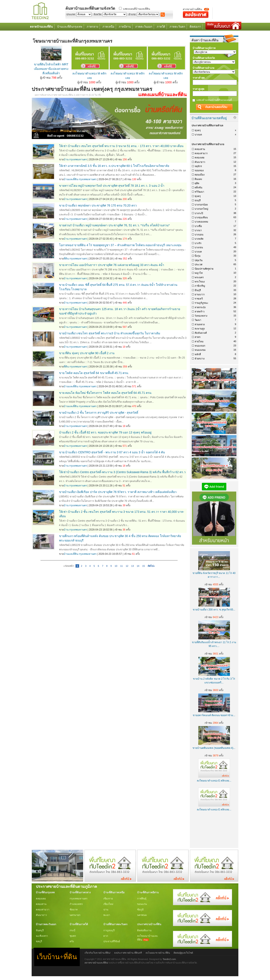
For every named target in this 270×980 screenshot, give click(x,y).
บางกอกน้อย (201, 205)
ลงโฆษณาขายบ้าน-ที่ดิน (158, 953)
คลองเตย (200, 158)
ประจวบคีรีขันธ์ (112, 941)
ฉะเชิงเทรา (42, 936)
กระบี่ (72, 930)
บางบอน (199, 235)
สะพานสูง (200, 329)
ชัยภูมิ (140, 910)
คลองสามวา (201, 153)
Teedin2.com (169, 959)
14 (138, 566)
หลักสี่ (198, 354)
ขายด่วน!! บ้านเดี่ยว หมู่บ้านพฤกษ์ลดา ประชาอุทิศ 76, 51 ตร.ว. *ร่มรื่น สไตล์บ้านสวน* (114, 225)
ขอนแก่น (142, 904)
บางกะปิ (199, 213)
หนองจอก (200, 346)
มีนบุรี (198, 290)
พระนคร (199, 277)
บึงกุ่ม (198, 256)
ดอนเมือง (200, 175)
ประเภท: (71, 14)
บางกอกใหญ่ (201, 209)
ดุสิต (197, 183)
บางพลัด (199, 239)
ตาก (106, 936)
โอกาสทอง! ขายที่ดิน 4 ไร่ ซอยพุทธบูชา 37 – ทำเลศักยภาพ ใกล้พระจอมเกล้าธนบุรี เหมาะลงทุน (120, 245)
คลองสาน (200, 149)
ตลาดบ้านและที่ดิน (41, 27)
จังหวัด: (98, 14)
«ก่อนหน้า (68, 566)
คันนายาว (200, 162)
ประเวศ (198, 265)
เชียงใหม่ (108, 904)
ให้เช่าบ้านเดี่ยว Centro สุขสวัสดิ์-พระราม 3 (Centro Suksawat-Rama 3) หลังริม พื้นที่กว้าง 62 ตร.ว (122, 472)
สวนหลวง (200, 324)
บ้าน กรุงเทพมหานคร (75, 159)
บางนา (198, 230)
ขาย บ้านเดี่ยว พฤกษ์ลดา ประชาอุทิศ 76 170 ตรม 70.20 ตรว (98, 205)
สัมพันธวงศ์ (201, 333)
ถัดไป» (151, 566)
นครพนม (142, 915)
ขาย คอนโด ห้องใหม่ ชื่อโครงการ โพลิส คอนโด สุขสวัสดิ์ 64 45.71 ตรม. (106, 393)
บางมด (198, 135)
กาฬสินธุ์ (142, 899)
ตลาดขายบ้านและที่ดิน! (97, 963)
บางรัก (198, 243)
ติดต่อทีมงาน (144, 930)
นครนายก (75, 915)
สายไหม (199, 342)
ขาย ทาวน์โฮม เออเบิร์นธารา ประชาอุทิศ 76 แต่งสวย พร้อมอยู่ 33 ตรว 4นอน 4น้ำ (112, 265)
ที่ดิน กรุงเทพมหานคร (75, 259)
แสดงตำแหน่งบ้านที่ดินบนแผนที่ (214, 100)
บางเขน (199, 247)
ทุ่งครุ (198, 130)
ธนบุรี (198, 200)
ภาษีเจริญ (200, 286)
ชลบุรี (39, 941)
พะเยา (107, 915)
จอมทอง (199, 170)
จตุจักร (198, 166)
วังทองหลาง (201, 316)
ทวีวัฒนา (199, 192)
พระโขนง (200, 282)
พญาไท (199, 273)
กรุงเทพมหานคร (78, 899)
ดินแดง (198, 179)
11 (121, 566)
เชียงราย (108, 899)
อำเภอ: (132, 14)
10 (116, 566)
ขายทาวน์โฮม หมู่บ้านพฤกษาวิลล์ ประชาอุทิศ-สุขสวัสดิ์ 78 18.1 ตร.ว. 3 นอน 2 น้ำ (112, 186)
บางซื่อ (198, 226)
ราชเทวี (199, 299)
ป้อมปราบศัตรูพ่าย (204, 269)
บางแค (198, 252)
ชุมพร (73, 936)
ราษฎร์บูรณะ (201, 303)
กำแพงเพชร (76, 904)
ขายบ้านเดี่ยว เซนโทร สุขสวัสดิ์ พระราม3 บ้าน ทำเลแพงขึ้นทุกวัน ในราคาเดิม (110, 333)
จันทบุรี (40, 930)
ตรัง (72, 941)
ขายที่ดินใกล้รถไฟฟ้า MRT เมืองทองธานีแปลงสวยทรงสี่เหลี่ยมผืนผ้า (51, 69)
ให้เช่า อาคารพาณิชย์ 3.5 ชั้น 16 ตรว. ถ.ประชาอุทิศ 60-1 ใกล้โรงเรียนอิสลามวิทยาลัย (114, 166)
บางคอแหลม (201, 222)
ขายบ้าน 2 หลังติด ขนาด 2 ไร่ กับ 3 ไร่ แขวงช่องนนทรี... (214, 679)
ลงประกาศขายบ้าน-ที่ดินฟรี (128, 953)
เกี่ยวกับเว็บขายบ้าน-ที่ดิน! (98, 953)
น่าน (106, 910)
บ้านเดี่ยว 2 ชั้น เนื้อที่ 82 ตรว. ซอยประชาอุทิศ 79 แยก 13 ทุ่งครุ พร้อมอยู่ (105, 432)
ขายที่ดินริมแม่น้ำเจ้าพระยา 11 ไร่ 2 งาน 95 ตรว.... (214, 642)
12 (127, 566)
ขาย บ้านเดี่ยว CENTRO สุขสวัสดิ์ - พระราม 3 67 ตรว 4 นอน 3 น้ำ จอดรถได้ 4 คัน (112, 452)
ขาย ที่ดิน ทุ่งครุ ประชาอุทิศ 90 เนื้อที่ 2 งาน (87, 353)
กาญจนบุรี (109, 930)
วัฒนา (198, 320)
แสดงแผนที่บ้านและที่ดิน (136, 9)
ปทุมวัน (199, 260)
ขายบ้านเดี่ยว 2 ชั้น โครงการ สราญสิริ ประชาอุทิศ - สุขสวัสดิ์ (99, 413)
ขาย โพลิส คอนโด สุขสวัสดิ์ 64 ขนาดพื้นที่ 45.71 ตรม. (94, 373)
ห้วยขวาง (200, 359)
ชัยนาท (74, 910)
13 (132, 566)
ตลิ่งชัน (198, 188)
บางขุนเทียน (201, 217)
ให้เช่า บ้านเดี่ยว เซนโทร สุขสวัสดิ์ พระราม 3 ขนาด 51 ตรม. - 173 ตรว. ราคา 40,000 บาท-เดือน (121, 146)
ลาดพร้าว (200, 312)
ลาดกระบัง (200, 307)
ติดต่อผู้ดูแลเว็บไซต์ (183, 953)
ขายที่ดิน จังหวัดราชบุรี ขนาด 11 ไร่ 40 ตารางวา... (214, 573)
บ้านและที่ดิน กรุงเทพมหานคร (80, 179)
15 (143, 566)
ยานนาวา (200, 294)
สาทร (198, 337)
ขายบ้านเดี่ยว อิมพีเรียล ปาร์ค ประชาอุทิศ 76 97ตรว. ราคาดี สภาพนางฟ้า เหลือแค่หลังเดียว (118, 492)
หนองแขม (200, 350)
